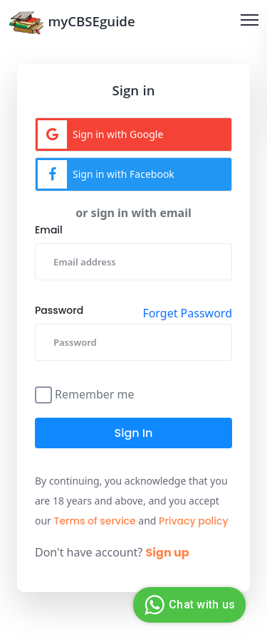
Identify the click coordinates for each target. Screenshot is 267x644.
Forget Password (187, 313)
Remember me (95, 393)
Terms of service (95, 521)
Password (59, 310)
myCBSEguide (72, 22)
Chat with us (188, 605)
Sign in (134, 433)
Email (49, 230)
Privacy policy (194, 521)
